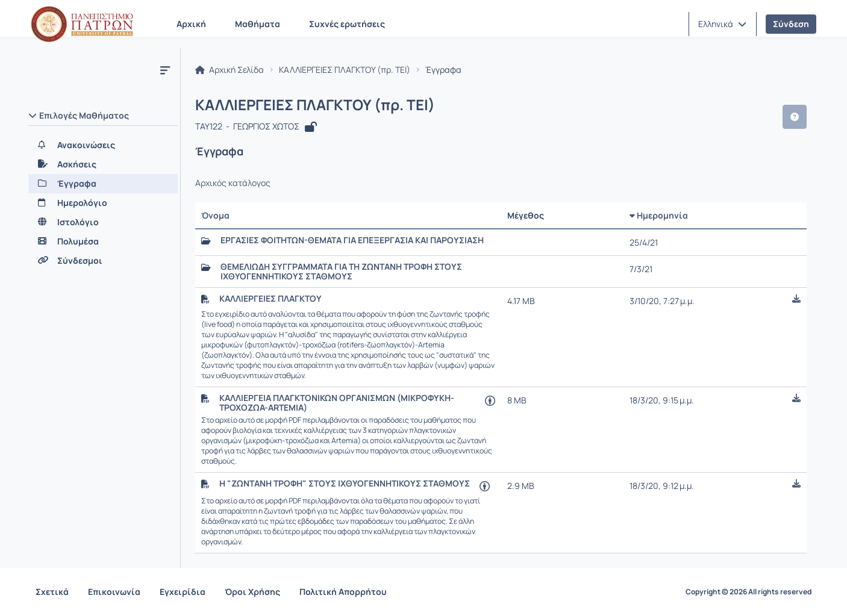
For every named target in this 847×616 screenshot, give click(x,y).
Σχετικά (52, 592)
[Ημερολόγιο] (103, 203)
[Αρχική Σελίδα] (82, 24)
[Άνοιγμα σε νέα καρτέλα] (490, 400)
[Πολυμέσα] (103, 241)
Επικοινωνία (114, 592)
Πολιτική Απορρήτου (343, 592)
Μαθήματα (258, 24)
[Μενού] (165, 70)
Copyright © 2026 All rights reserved (749, 592)
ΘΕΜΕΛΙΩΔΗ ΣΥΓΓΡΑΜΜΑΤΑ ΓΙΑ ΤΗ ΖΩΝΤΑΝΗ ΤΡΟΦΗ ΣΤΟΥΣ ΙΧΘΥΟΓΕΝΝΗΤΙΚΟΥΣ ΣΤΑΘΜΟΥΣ (341, 272)
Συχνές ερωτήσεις (347, 24)
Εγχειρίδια (183, 592)
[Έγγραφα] (103, 184)
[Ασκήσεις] (103, 164)
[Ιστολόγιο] (103, 222)
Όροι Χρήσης (252, 592)
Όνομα (215, 215)
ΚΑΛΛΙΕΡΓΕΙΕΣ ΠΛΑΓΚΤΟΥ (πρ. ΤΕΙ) (345, 70)
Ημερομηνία (659, 215)
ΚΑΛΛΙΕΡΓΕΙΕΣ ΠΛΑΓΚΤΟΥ (270, 299)
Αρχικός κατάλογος (233, 183)
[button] (722, 24)
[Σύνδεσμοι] (103, 261)
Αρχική (191, 24)
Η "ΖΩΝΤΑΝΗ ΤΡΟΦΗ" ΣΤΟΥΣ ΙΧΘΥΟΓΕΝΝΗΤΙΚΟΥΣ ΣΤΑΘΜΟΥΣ (345, 484)
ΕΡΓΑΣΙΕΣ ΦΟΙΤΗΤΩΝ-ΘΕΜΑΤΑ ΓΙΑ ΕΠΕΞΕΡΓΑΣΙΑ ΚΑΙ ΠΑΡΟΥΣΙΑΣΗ (352, 240)
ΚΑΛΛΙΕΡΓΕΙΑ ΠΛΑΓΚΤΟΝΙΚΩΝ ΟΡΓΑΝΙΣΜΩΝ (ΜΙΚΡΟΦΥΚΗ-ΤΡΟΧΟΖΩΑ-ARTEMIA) (337, 403)
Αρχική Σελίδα (230, 70)
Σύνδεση (791, 24)
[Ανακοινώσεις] (103, 145)
